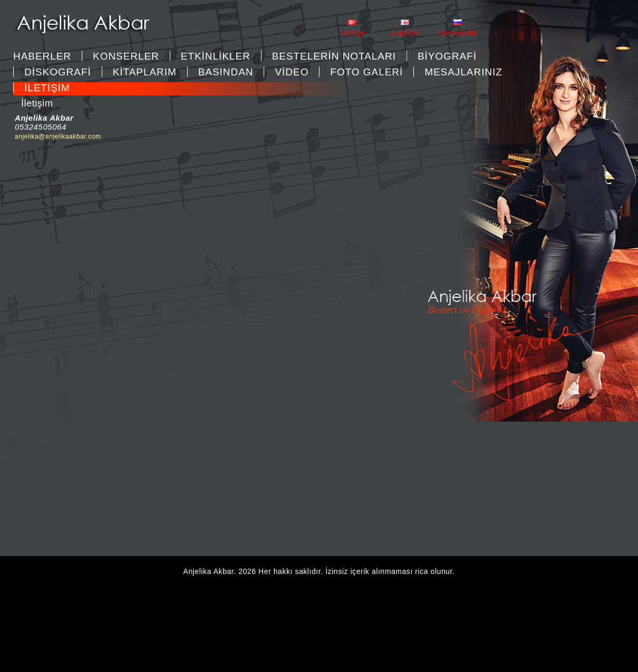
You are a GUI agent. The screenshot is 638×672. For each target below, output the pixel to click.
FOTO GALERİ (366, 72)
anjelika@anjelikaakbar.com (58, 137)
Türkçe (352, 32)
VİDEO (292, 72)
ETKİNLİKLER (216, 56)
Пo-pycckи (458, 32)
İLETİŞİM (47, 88)
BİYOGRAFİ (447, 56)
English (405, 32)
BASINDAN (226, 72)
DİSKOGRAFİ (58, 72)
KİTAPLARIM (145, 72)
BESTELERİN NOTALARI (334, 56)
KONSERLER (126, 56)
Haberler (42, 56)
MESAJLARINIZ (463, 72)
